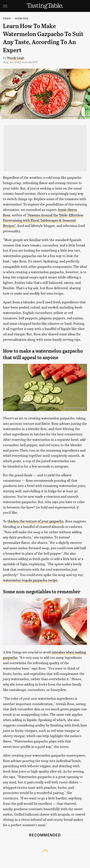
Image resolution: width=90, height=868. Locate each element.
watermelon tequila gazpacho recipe (30, 580)
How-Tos (22, 18)
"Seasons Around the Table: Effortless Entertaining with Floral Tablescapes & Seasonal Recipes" (43, 220)
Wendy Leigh (16, 58)
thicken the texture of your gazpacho (35, 521)
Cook (7, 18)
